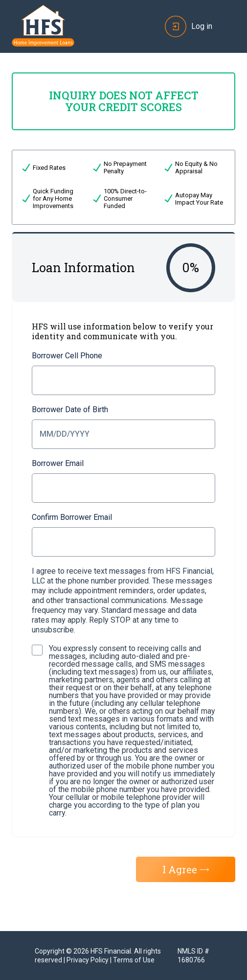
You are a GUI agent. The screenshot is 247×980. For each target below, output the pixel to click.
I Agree (186, 869)
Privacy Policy (88, 960)
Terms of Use (134, 960)
